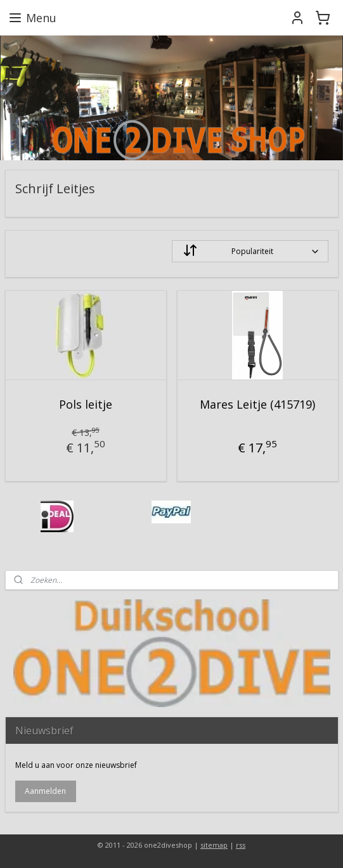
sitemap (214, 845)
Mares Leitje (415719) (257, 404)
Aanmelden (45, 791)
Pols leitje (86, 404)
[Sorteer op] (250, 251)
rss (241, 845)
